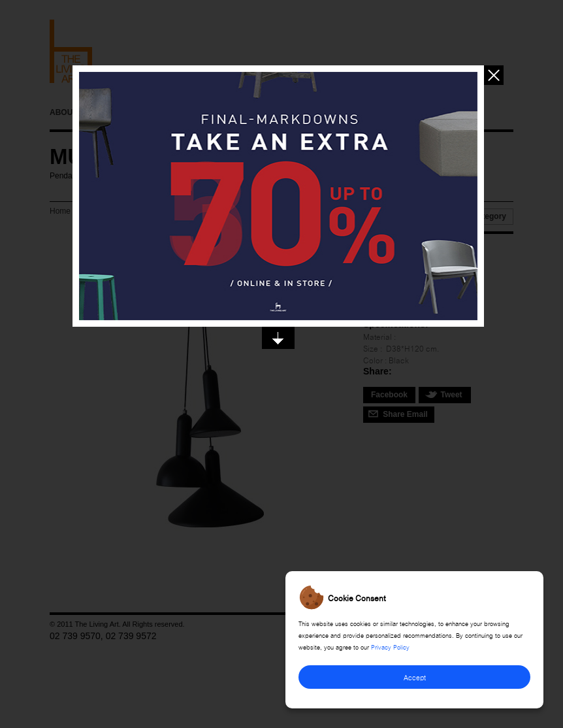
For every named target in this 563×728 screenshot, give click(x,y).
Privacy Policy (390, 646)
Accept (415, 677)
